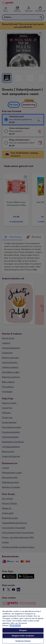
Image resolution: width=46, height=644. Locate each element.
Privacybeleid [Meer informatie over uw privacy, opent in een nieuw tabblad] (15, 625)
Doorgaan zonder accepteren (23, 636)
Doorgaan (23, 630)
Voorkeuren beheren (23, 641)
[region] (23, 626)
